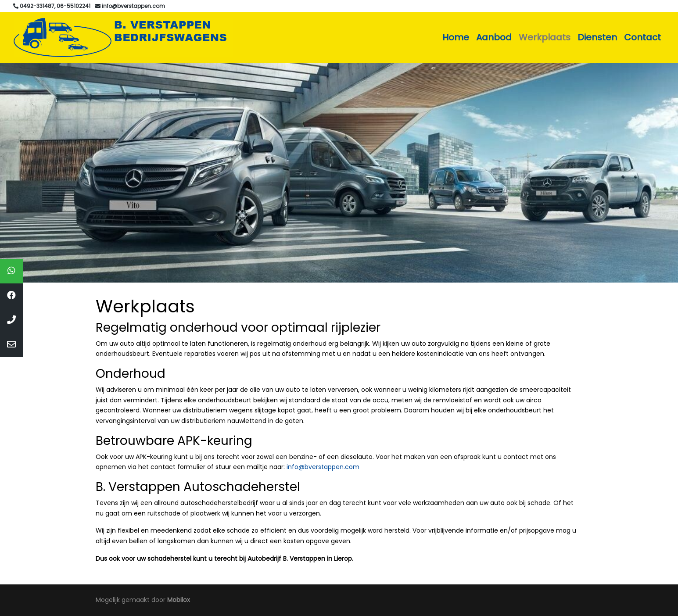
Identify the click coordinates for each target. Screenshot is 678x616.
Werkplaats (545, 37)
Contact (642, 37)
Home (456, 37)
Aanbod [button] (494, 37)
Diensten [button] (597, 37)
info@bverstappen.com (323, 467)
